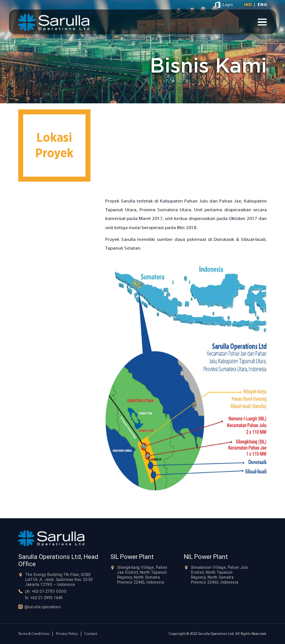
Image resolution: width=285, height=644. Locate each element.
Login (228, 5)
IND (248, 5)
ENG (262, 5)
